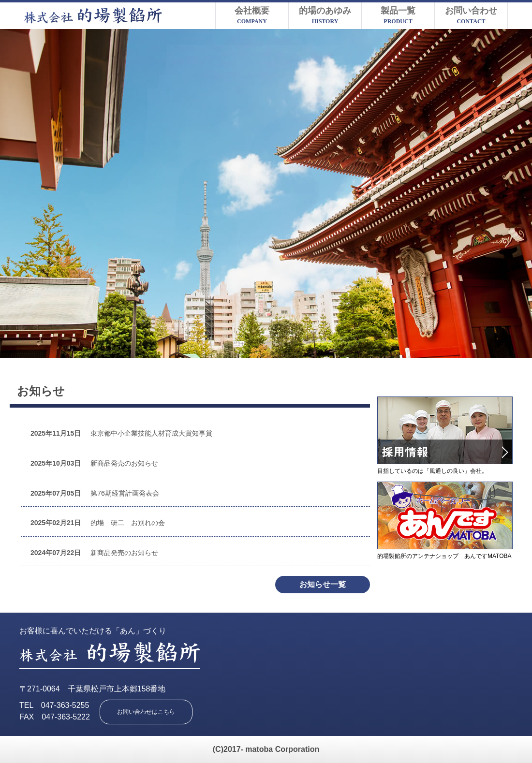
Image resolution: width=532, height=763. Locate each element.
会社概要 (252, 15)
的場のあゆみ (325, 15)
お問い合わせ (471, 15)
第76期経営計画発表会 (95, 493)
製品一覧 (398, 15)
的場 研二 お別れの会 (98, 523)
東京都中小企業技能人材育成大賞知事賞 (121, 433)
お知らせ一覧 (323, 584)
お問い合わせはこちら (146, 712)
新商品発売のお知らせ (94, 463)
